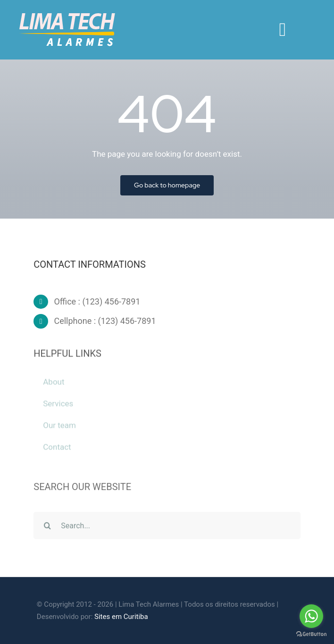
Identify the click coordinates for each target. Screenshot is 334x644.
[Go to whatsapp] (311, 616)
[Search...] (167, 527)
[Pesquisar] (47, 527)
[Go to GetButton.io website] (311, 634)
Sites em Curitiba (121, 617)
